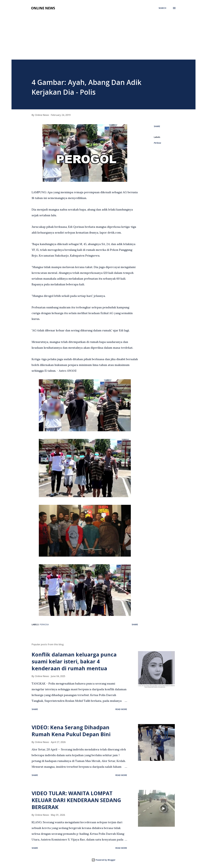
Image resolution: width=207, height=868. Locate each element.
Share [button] (157, 126)
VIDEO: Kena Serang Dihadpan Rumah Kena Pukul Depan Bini (71, 731)
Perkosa (157, 143)
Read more (121, 709)
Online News (43, 8)
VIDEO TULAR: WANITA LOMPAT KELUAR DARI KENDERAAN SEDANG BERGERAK (76, 800)
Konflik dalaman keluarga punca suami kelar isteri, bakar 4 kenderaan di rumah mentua (74, 661)
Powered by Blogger (103, 860)
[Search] (162, 8)
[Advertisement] (103, 33)
